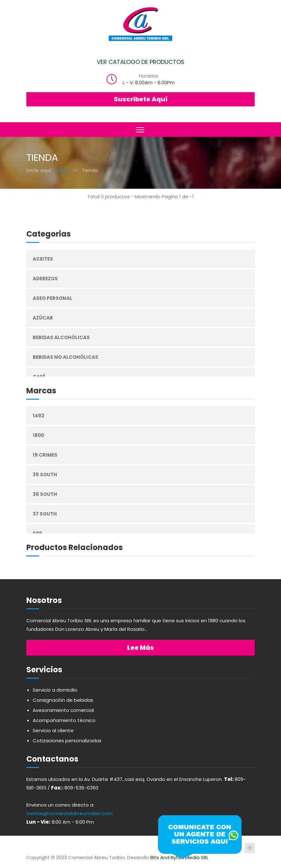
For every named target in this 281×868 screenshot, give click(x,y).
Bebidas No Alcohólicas (65, 357)
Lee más (140, 648)
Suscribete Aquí (141, 99)
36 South (45, 494)
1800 (38, 435)
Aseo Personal (52, 298)
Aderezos (45, 279)
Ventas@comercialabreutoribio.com (69, 813)
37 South (45, 514)
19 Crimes (45, 455)
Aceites (43, 259)
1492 (38, 416)
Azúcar (43, 318)
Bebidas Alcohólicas (61, 337)
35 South (45, 475)
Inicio (62, 170)
